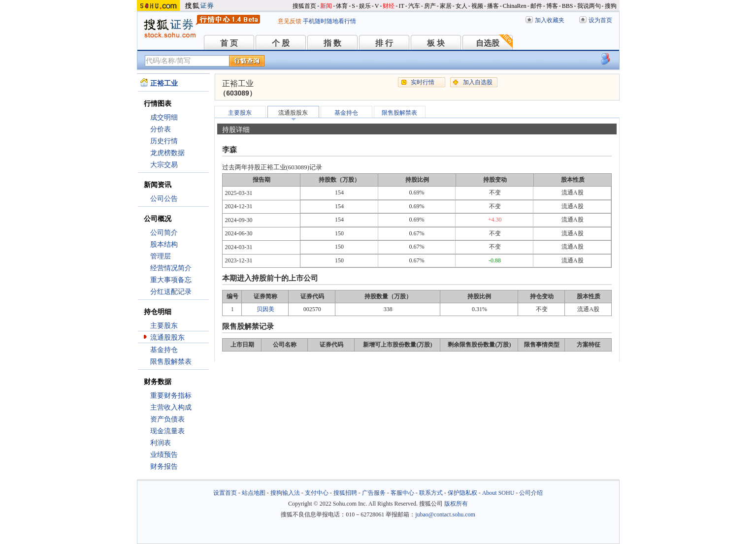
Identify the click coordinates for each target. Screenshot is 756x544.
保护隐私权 (462, 493)
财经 (389, 6)
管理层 (161, 256)
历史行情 (164, 141)
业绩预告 (164, 455)
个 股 (281, 43)
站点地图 (254, 493)
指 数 (332, 43)
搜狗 (611, 6)
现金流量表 (167, 431)
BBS (568, 6)
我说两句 (589, 6)
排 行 (384, 43)
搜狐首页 (304, 6)
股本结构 (164, 244)
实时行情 (423, 82)
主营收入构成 (171, 407)
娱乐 (365, 6)
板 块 (436, 43)
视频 (477, 6)
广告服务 (374, 493)
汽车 (414, 6)
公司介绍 (531, 493)
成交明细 (164, 117)
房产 (430, 6)
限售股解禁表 (171, 362)
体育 (342, 6)
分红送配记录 (171, 292)
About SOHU (498, 493)
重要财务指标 (171, 396)
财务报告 (164, 466)
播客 (493, 6)
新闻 (326, 6)
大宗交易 (164, 165)
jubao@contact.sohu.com (445, 514)
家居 (446, 6)
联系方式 (431, 493)
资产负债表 (167, 419)
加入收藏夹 (550, 20)
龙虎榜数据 (167, 153)
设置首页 (225, 493)
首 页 (229, 43)
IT (401, 6)
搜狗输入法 (285, 493)
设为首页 (600, 20)
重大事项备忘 (171, 280)
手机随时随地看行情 (329, 21)
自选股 (488, 43)
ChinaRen (515, 6)
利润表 (161, 443)
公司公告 (164, 199)
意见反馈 (290, 21)
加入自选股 (478, 82)
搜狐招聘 (345, 493)
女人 (461, 6)
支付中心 (317, 493)
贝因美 (265, 309)
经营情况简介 (171, 268)
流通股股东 (167, 337)
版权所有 (456, 504)
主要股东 (164, 326)
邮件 (536, 6)
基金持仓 (164, 350)
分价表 (161, 129)
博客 (552, 6)
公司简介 (164, 233)
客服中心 (402, 493)
